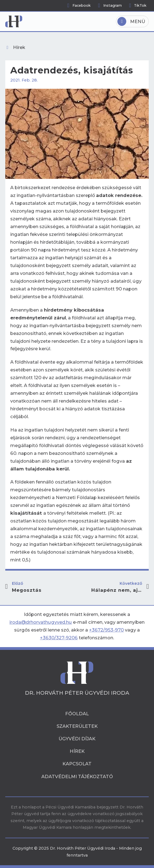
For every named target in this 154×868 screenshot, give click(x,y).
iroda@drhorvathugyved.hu (41, 622)
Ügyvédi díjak (77, 739)
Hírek (77, 751)
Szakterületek (77, 726)
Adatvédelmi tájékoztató (77, 776)
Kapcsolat (77, 764)
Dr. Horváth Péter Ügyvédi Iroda (77, 693)
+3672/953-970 (106, 630)
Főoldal (77, 714)
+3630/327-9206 (59, 638)
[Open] (132, 21)
